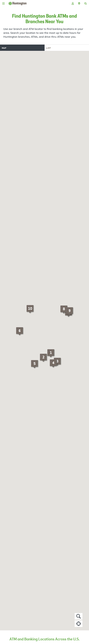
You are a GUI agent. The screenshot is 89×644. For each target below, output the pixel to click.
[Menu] (3, 3)
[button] (79, 3)
